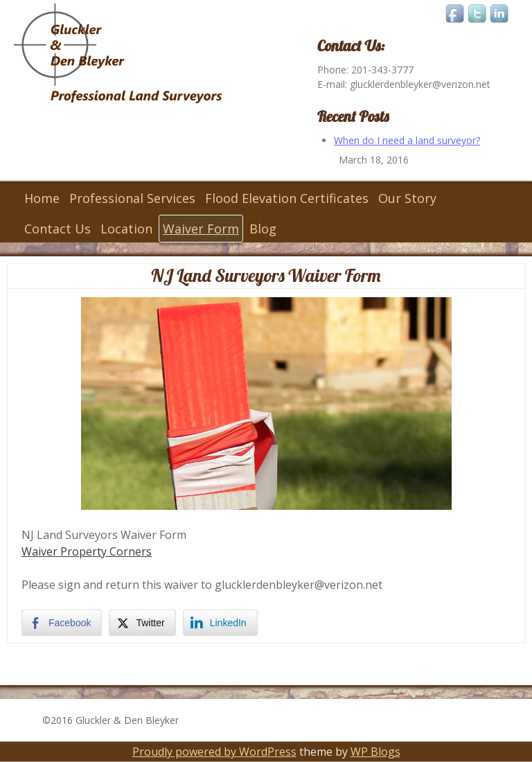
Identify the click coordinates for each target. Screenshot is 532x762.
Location (126, 229)
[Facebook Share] (62, 623)
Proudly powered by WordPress (214, 752)
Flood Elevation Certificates (287, 198)
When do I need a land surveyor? (407, 140)
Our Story (407, 198)
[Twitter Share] (142, 623)
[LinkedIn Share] (220, 623)
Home (42, 198)
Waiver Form (201, 229)
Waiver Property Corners (87, 551)
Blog (263, 229)
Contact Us (57, 229)
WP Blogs (375, 752)
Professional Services (132, 198)
